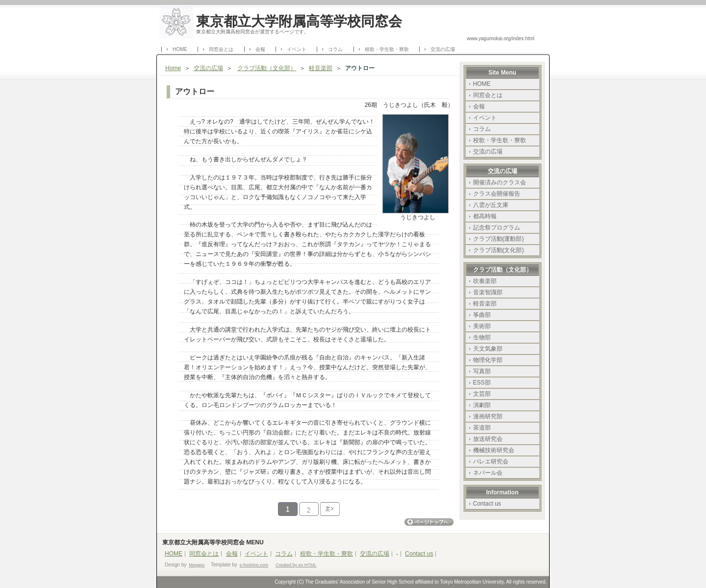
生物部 (482, 337)
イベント (297, 49)
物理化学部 (488, 360)
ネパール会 (488, 473)
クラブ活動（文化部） (267, 68)
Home (173, 68)
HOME (180, 49)
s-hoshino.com (254, 565)
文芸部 (482, 394)
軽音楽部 (321, 68)
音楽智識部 (488, 292)
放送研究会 (488, 439)
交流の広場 (443, 49)
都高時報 (485, 216)
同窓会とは (221, 49)
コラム (335, 49)
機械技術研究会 (494, 450)
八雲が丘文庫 (491, 205)
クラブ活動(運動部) (499, 239)
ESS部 (482, 383)
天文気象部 (488, 349)
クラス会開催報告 (497, 194)
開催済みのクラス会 (500, 182)
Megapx (197, 565)
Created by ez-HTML (296, 565)
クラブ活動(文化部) (499, 250)
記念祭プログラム (497, 228)
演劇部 (482, 405)
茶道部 (482, 428)
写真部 (482, 371)
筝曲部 (482, 315)
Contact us (487, 504)
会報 (260, 49)
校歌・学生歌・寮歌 (387, 49)
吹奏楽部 (485, 281)
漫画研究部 (488, 416)
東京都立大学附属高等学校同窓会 (299, 21)
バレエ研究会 (491, 461)
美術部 (482, 326)
